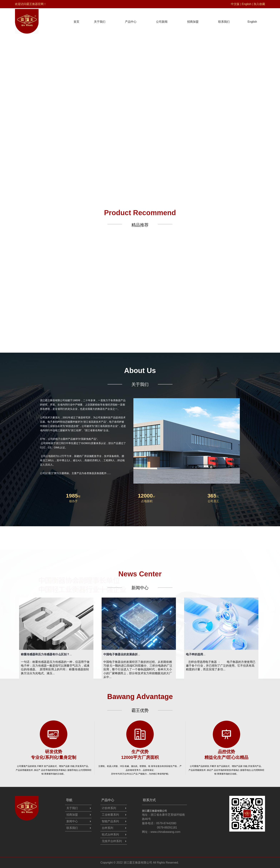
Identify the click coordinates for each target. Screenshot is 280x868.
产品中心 (131, 20)
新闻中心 (72, 821)
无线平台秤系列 (112, 841)
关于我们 (100, 20)
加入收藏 (259, 4)
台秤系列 (107, 828)
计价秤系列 (109, 808)
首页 (76, 20)
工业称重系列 (110, 815)
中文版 (235, 4)
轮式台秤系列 (110, 835)
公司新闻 (162, 20)
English (246, 4)
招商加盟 (193, 20)
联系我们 (224, 20)
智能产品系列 (110, 821)
